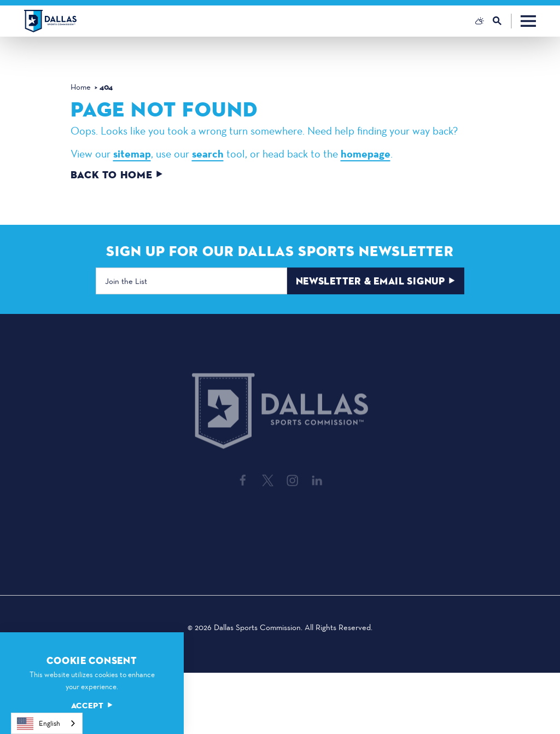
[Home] (50, 21)
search (208, 154)
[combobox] (47, 723)
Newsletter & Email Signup (376, 282)
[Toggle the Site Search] (502, 21)
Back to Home (117, 175)
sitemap (132, 154)
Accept (92, 706)
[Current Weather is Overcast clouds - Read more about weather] (480, 21)
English (39, 724)
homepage (366, 154)
